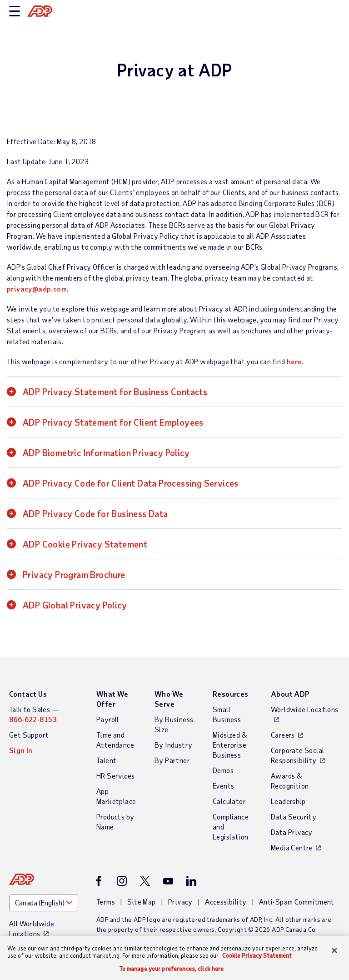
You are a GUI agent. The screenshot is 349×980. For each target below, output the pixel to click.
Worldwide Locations (305, 709)
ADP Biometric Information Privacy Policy (106, 452)
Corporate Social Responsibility (297, 755)
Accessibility (226, 902)
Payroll (108, 719)
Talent (106, 760)
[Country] (44, 903)
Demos (223, 770)
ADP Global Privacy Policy (75, 605)
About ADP (290, 694)
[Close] (334, 950)
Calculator (229, 801)
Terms (106, 902)
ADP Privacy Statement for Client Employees (113, 422)
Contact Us (28, 694)
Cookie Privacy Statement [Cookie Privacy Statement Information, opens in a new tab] (257, 955)
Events (223, 786)
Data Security (294, 817)
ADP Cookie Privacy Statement (85, 544)
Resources (231, 694)
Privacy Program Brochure (74, 574)
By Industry (173, 745)
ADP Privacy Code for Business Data (95, 513)
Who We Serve (169, 699)
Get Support (29, 735)
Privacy (180, 902)
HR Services (115, 776)
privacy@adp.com (37, 289)
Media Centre (292, 847)
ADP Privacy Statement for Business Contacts (115, 392)
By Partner (172, 760)
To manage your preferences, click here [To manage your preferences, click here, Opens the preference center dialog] (172, 969)
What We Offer (112, 699)
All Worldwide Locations (32, 928)
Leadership (288, 801)
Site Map (141, 902)
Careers (283, 735)
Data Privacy (292, 832)
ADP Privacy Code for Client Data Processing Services (131, 483)
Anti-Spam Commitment (297, 902)
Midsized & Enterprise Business (230, 745)
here (294, 361)
